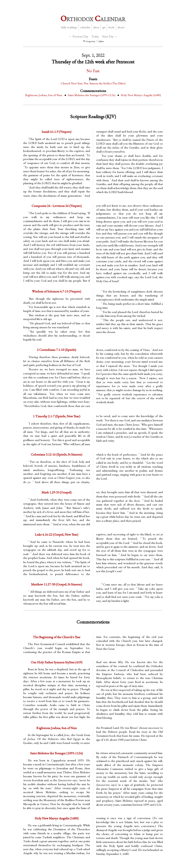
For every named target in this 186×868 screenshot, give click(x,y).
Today (95, 36)
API (104, 27)
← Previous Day (79, 36)
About (121, 27)
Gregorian (89, 41)
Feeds (111, 27)
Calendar (85, 27)
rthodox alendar (93, 18)
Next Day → (110, 36)
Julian (100, 41)
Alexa (96, 27)
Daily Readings (69, 27)
